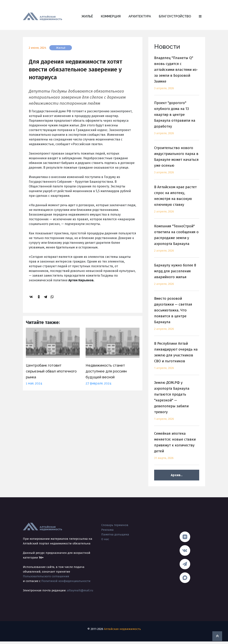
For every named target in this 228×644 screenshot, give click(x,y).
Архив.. (177, 475)
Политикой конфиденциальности (66, 581)
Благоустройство (175, 16)
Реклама (107, 530)
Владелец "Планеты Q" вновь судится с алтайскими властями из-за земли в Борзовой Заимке (177, 75)
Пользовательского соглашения (46, 576)
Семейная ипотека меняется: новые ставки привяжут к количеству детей (177, 448)
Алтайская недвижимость (122, 631)
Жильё (87, 16)
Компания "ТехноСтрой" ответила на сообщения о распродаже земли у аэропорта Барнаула (177, 241)
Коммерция (111, 16)
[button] (200, 16)
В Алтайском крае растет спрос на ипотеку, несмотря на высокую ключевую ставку (177, 202)
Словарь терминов (115, 525)
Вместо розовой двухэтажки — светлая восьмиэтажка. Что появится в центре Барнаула (177, 316)
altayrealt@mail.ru (80, 590)
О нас (105, 539)
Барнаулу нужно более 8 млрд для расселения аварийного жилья (177, 277)
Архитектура (140, 16)
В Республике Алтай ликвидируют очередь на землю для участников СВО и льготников (177, 358)
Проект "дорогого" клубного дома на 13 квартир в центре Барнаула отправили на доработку (177, 120)
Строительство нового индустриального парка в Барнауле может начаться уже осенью (177, 162)
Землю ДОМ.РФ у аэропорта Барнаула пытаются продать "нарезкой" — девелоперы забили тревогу (177, 403)
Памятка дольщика (115, 534)
